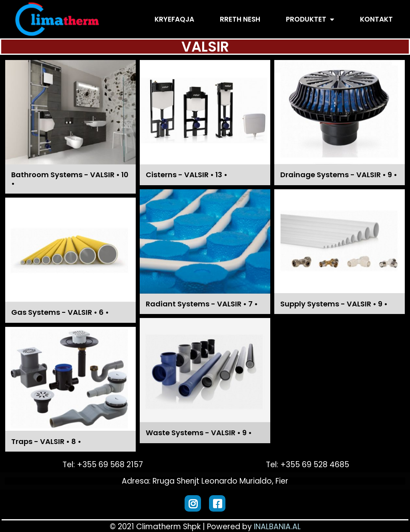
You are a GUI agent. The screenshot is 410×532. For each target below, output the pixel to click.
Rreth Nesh (240, 19)
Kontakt (376, 19)
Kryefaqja (174, 19)
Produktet (310, 19)
